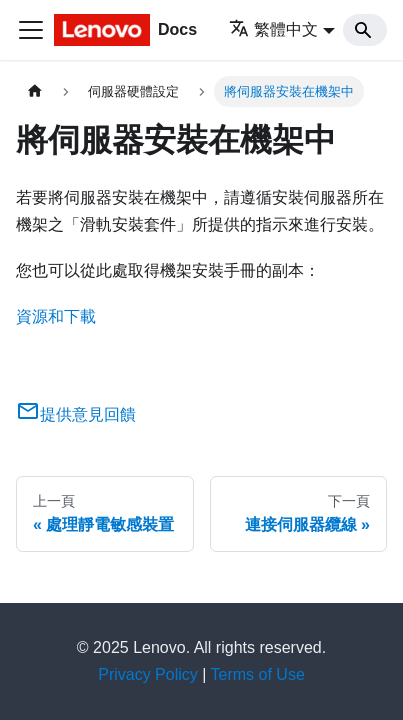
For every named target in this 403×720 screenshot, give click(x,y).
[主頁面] (35, 91)
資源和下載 (56, 316)
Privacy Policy (148, 674)
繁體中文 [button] (273, 29)
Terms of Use (258, 674)
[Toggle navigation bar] (31, 30)
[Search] (365, 30)
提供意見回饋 (76, 414)
